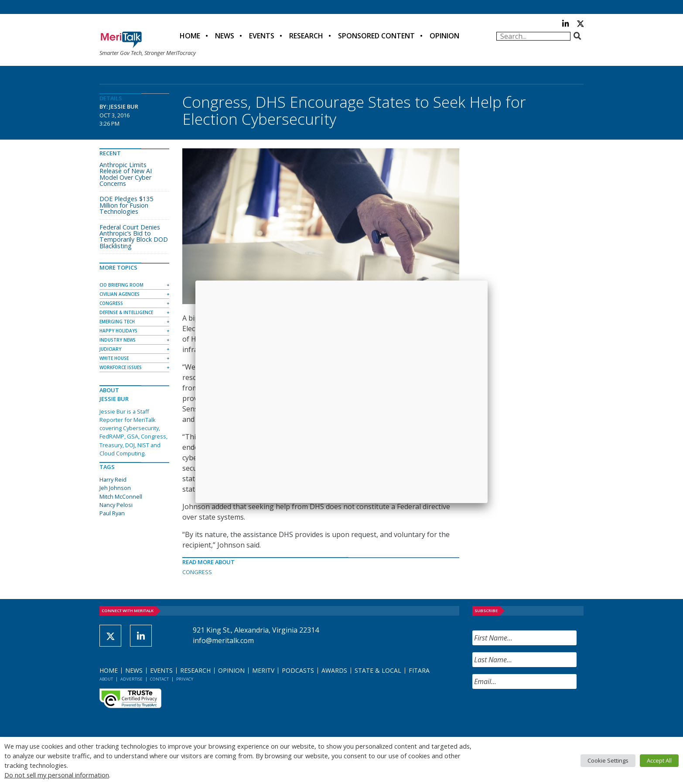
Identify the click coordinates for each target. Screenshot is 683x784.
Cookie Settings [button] (608, 760)
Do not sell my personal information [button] (57, 775)
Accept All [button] (659, 760)
